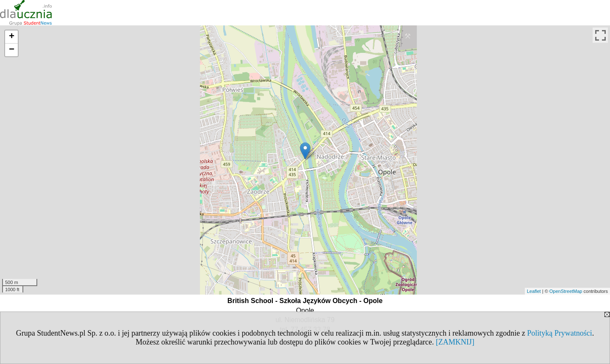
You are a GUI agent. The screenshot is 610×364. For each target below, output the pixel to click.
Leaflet (534, 291)
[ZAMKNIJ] (455, 342)
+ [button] (12, 37)
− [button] (12, 50)
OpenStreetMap (566, 291)
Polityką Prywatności (560, 333)
